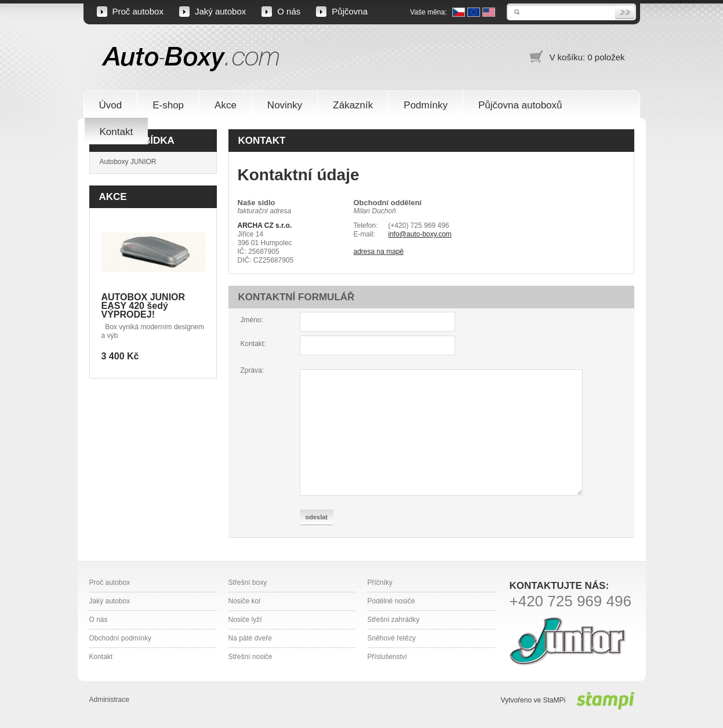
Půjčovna (350, 11)
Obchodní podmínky (120, 638)
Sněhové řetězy (392, 638)
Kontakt (101, 657)
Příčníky (380, 583)
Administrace (109, 700)
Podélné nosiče (391, 601)
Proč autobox (138, 11)
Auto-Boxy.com (191, 59)
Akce (113, 197)
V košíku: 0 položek (587, 57)
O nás (289, 11)
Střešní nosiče (250, 657)
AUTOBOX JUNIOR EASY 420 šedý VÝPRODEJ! (143, 306)
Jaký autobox (220, 11)
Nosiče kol (244, 601)
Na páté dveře (250, 638)
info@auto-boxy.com (420, 234)
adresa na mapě (379, 252)
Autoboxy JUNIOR (128, 162)
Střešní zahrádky (394, 620)
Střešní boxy (248, 583)
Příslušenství (388, 657)
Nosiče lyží (245, 620)
